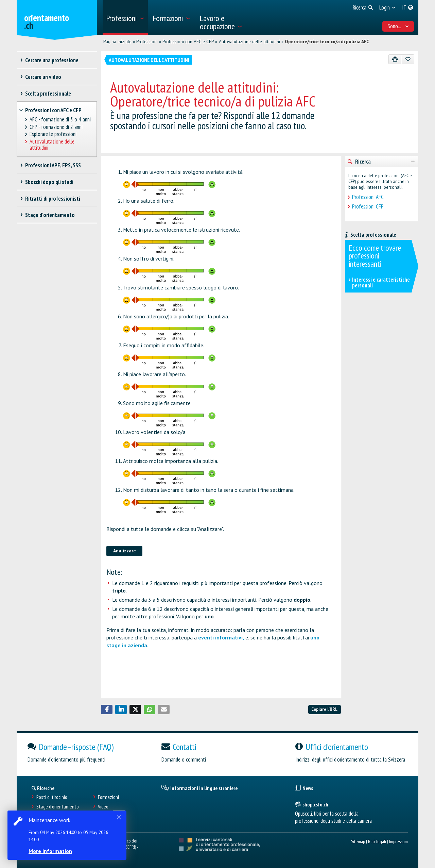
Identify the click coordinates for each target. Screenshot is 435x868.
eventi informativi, (221, 637)
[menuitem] (125, 18)
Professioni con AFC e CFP (188, 41)
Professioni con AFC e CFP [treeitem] (53, 110)
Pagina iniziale (117, 41)
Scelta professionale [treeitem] (48, 94)
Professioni (147, 41)
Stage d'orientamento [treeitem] (50, 215)
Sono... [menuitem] (398, 26)
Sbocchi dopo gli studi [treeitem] (49, 182)
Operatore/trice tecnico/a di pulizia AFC (327, 41)
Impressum (398, 841)
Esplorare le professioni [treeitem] (53, 134)
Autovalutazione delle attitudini (249, 41)
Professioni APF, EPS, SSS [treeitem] (53, 165)
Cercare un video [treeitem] (43, 77)
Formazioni (108, 797)
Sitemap (358, 841)
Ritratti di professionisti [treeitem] (53, 199)
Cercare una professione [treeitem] (52, 60)
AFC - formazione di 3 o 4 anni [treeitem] (60, 120)
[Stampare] (395, 59)
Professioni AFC (368, 197)
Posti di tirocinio (52, 797)
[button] (107, 710)
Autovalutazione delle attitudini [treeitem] (52, 145)
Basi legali (377, 841)
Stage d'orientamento (58, 807)
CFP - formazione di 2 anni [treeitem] (56, 127)
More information (51, 851)
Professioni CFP (368, 206)
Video (103, 807)
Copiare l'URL (324, 709)
